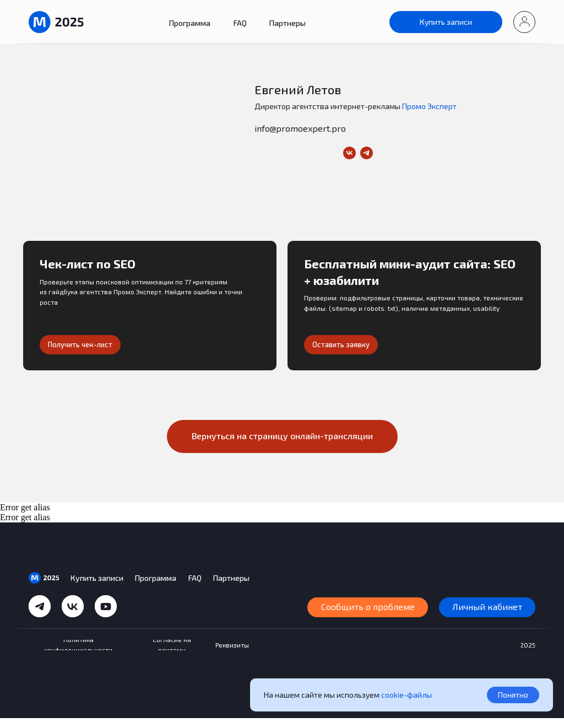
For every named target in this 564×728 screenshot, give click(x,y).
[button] (524, 22)
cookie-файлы (406, 695)
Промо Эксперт (429, 106)
